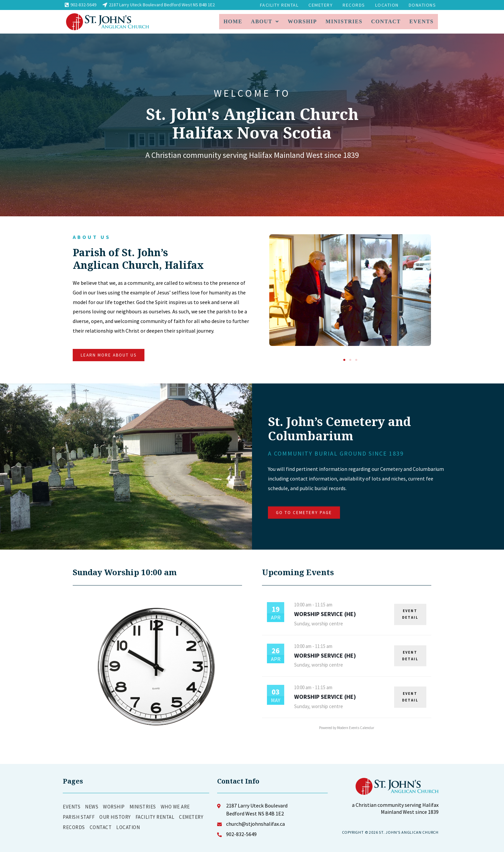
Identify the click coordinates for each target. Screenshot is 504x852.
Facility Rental (279, 5)
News (92, 807)
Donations (422, 5)
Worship (302, 21)
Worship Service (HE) (325, 614)
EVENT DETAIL (410, 614)
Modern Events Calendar (356, 728)
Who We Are (175, 807)
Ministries (344, 21)
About (265, 21)
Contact (386, 21)
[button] (344, 360)
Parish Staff (79, 817)
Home (233, 21)
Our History (115, 817)
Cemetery (321, 5)
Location (387, 5)
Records (354, 5)
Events (421, 21)
